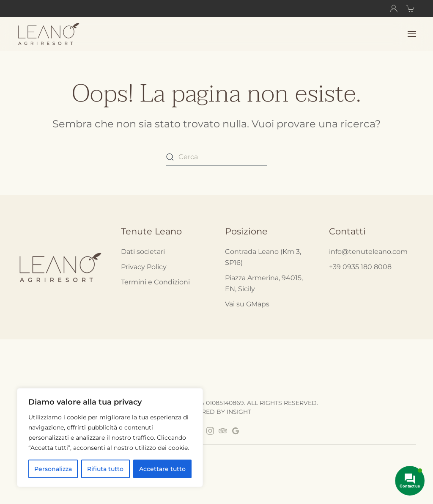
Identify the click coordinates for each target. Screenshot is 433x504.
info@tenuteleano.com (368, 252)
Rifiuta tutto (105, 469)
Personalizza (53, 469)
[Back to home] (50, 34)
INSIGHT (239, 412)
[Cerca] (216, 157)
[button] (412, 34)
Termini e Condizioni (155, 282)
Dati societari (143, 252)
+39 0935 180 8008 (360, 267)
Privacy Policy (144, 267)
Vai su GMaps (247, 304)
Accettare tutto (162, 469)
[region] (110, 438)
